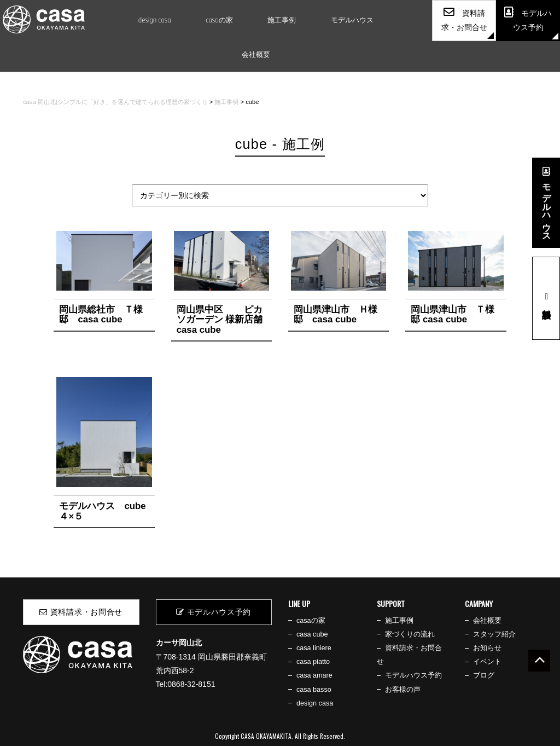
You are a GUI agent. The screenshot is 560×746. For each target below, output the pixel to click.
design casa (155, 20)
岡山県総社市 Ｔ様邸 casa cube (101, 314)
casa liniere (314, 648)
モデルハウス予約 (214, 612)
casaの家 (219, 20)
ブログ (484, 675)
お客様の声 (403, 690)
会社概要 (256, 55)
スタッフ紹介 (494, 634)
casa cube (312, 634)
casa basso (314, 690)
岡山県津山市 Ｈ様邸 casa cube (336, 314)
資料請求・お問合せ (81, 612)
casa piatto (313, 662)
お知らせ (487, 648)
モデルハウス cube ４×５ (102, 511)
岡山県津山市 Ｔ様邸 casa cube (453, 314)
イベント (487, 662)
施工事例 (282, 20)
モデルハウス (352, 20)
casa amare (314, 675)
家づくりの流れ (410, 634)
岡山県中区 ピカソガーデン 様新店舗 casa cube (224, 320)
